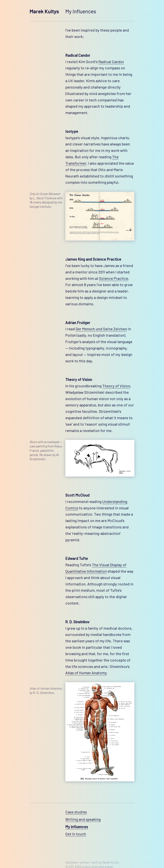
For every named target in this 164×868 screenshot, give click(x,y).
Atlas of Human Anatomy (86, 673)
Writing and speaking (83, 819)
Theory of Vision (116, 386)
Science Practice (114, 278)
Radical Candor (111, 62)
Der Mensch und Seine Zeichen (101, 329)
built (95, 862)
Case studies (76, 812)
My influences (77, 827)
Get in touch (76, 834)
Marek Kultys (44, 11)
